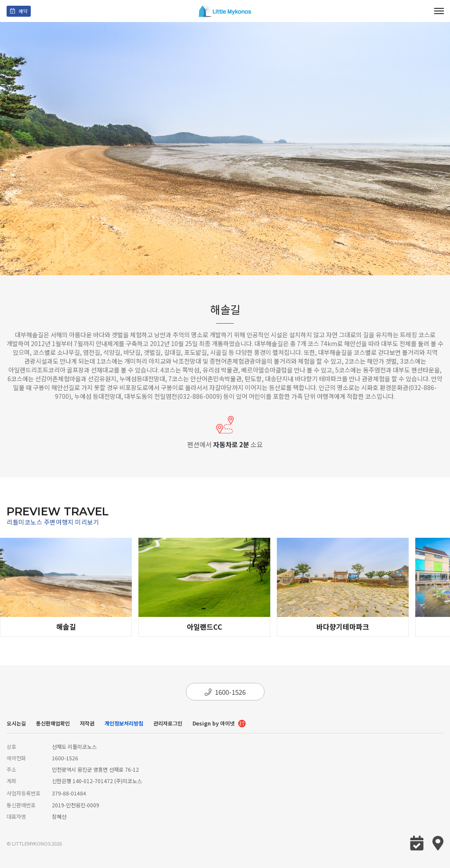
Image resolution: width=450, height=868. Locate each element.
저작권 (87, 723)
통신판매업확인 (53, 723)
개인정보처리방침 (124, 723)
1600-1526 (225, 692)
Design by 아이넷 (219, 724)
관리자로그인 (168, 723)
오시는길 (16, 723)
